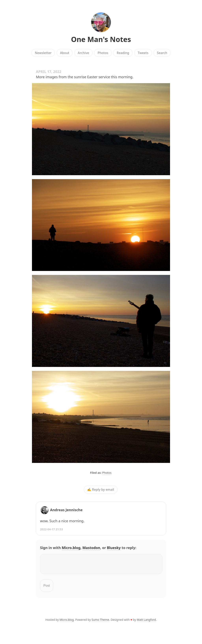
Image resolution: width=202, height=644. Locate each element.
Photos (103, 53)
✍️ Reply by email (101, 490)
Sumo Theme (100, 622)
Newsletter (43, 53)
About (65, 53)
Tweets (143, 53)
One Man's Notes (101, 39)
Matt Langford (146, 622)
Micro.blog (71, 548)
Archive (83, 53)
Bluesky (114, 548)
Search (162, 53)
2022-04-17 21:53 (51, 529)
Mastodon (91, 548)
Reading (123, 53)
